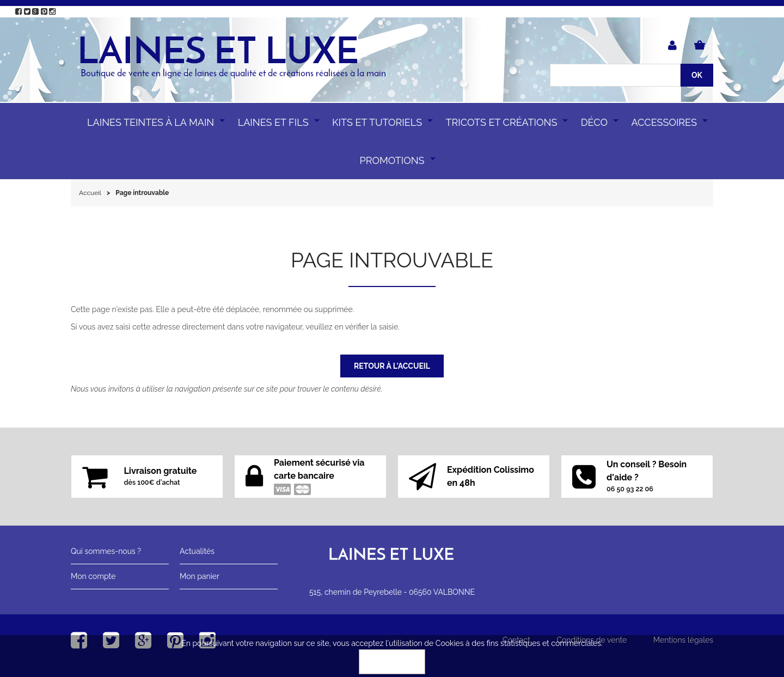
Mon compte (93, 576)
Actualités (197, 551)
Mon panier (200, 576)
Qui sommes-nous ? (106, 551)
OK (392, 662)
